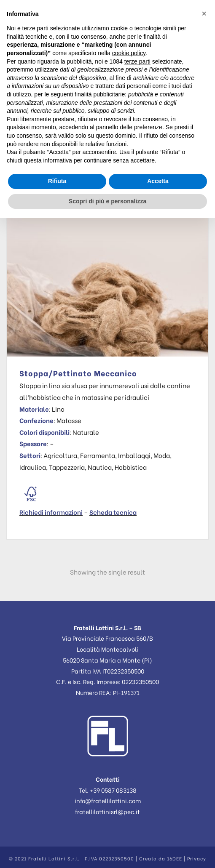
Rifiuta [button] (57, 181)
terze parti (137, 61)
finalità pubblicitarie (100, 94)
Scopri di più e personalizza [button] (107, 201)
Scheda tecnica (113, 512)
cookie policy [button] (129, 53)
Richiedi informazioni (51, 512)
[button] (204, 13)
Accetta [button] (158, 181)
